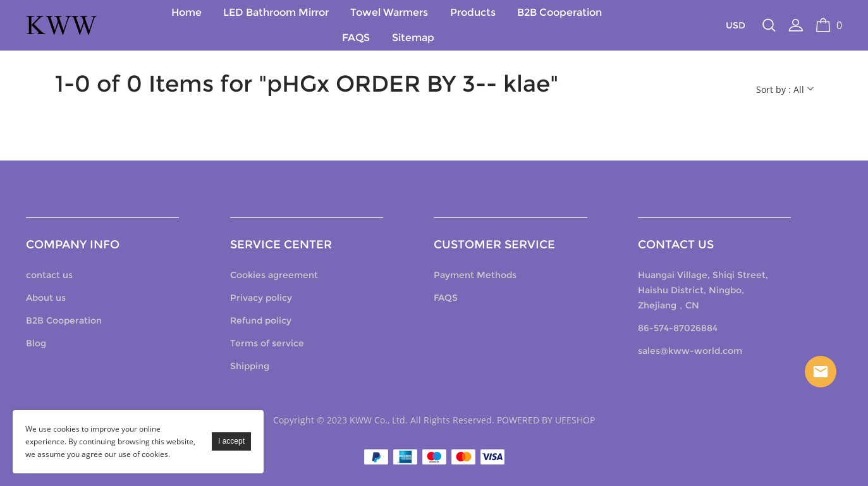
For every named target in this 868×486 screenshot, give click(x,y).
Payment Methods (476, 275)
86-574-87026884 (677, 328)
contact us (51, 275)
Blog (37, 343)
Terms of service (268, 343)
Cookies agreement (275, 275)
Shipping (250, 366)
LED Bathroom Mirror (276, 12)
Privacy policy (262, 298)
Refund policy (261, 320)
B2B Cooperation (559, 12)
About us (47, 298)
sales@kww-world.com (689, 351)
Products (473, 12)
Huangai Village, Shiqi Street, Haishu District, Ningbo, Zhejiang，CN (702, 290)
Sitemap (413, 38)
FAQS (357, 38)
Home (186, 12)
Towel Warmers (389, 12)
